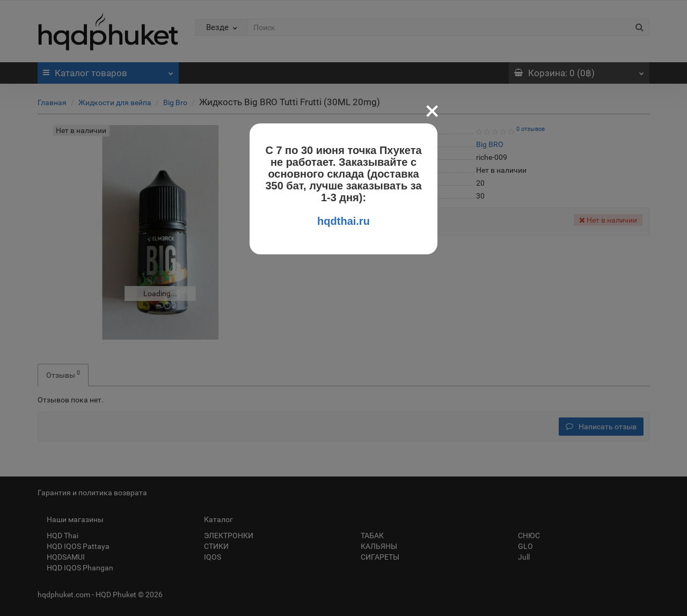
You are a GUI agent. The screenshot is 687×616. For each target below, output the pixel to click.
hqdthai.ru (343, 221)
